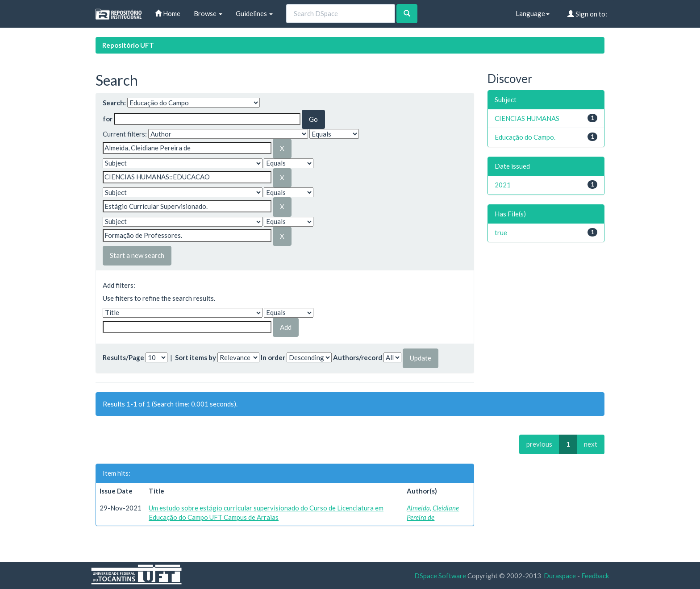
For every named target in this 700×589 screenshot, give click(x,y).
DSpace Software (440, 576)
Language (533, 13)
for (108, 119)
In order (273, 357)
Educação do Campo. (525, 137)
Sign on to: (587, 14)
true (501, 232)
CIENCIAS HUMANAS (527, 118)
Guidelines (254, 13)
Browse (208, 13)
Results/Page (123, 357)
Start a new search (137, 255)
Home (168, 13)
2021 (503, 185)
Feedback (595, 576)
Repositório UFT (128, 45)
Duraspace (560, 576)
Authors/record (358, 357)
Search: (114, 103)
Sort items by (196, 357)
